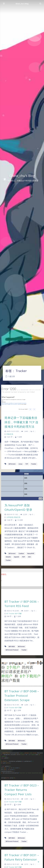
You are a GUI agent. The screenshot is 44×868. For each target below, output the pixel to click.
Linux (20, 464)
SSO (29, 557)
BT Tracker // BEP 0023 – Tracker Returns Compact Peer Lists (22, 790)
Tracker (34, 464)
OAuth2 (8, 557)
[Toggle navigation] (40, 4)
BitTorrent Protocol (12, 650)
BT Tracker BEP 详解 (14, 614)
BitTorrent (12, 464)
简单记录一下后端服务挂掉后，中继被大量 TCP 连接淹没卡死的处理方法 (21, 422)
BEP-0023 (12, 838)
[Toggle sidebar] (4, 4)
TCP (27, 464)
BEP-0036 (12, 647)
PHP (24, 557)
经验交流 (10, 434)
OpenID (16, 557)
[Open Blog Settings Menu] (38, 862)
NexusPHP (31, 553)
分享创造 (10, 517)
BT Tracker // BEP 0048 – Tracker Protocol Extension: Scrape (22, 696)
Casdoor (21, 553)
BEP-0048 (12, 741)
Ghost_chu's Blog (22, 4)
